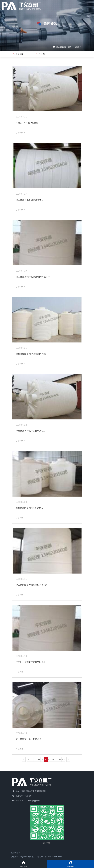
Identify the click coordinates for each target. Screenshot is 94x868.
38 (39, 759)
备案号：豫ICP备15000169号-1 (50, 857)
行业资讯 (42, 54)
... (35, 759)
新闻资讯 (78, 47)
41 (49, 759)
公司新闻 (19, 54)
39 (42, 759)
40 (46, 759)
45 (63, 759)
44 (60, 759)
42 (53, 759)
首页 (70, 47)
